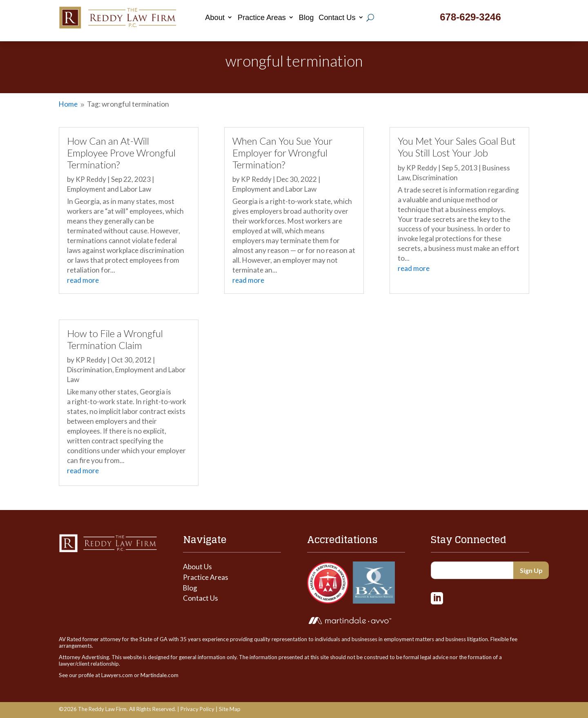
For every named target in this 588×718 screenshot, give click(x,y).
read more (83, 280)
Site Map (230, 709)
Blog (306, 17)
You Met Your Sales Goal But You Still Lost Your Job (457, 147)
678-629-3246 (470, 17)
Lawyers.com (117, 675)
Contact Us (337, 17)
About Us (197, 567)
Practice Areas (262, 17)
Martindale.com (159, 675)
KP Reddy (91, 179)
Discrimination (90, 370)
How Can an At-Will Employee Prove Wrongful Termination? (121, 153)
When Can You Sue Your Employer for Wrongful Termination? (282, 153)
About (215, 17)
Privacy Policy (197, 709)
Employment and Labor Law (109, 189)
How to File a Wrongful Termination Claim (115, 339)
